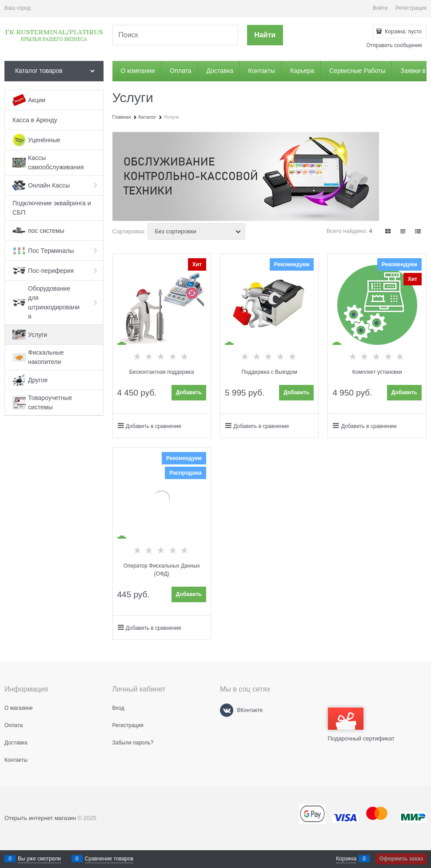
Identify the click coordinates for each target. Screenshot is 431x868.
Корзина (346, 859)
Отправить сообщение (394, 45)
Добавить (189, 392)
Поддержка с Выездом (269, 372)
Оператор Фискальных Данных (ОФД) (162, 570)
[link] (388, 231)
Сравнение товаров (109, 859)
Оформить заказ (401, 859)
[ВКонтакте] (227, 710)
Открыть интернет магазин (40, 818)
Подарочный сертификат (361, 725)
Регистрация (411, 8)
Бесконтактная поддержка (162, 372)
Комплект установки (377, 372)
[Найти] (265, 35)
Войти (380, 8)
